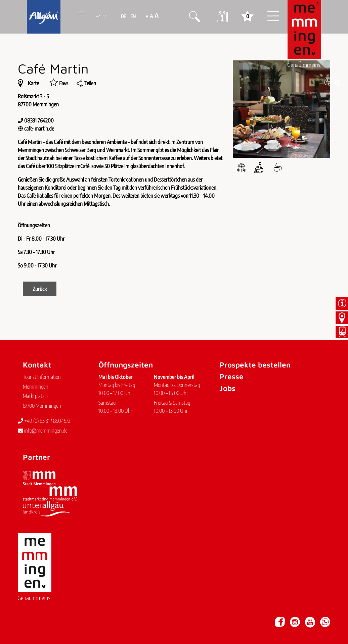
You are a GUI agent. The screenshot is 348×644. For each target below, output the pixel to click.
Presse (231, 376)
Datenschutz (60, 619)
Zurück (40, 289)
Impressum (32, 619)
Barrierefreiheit (92, 619)
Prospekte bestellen (255, 365)
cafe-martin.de (39, 129)
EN (133, 16)
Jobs (227, 388)
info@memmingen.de (43, 431)
